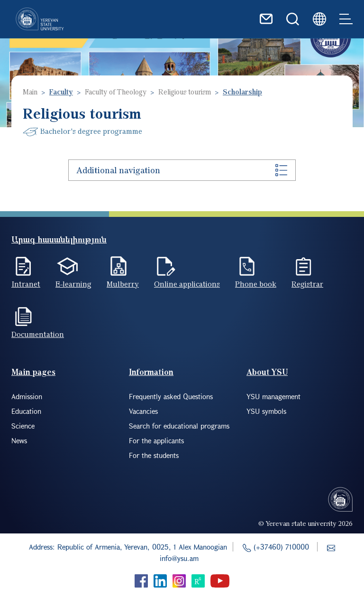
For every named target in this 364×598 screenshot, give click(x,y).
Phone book (256, 284)
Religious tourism (185, 92)
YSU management (273, 396)
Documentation (38, 334)
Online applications (187, 284)
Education (26, 411)
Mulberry (123, 284)
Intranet (26, 284)
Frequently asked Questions (171, 396)
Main (30, 92)
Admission (27, 396)
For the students (154, 455)
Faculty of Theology (116, 92)
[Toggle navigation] (346, 19)
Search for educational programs (179, 426)
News (19, 440)
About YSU (267, 372)
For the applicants (156, 440)
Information (151, 372)
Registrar (307, 284)
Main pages (33, 372)
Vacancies (143, 411)
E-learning (73, 284)
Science (23, 426)
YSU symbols (266, 411)
